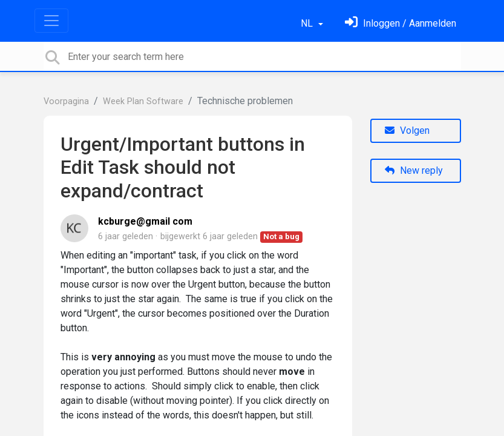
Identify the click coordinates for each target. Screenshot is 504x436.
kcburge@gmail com (145, 221)
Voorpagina (66, 101)
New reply (414, 170)
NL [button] (308, 23)
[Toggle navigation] (51, 21)
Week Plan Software (143, 101)
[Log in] (401, 23)
